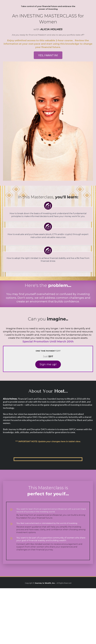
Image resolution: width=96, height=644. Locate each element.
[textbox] (48, 319)
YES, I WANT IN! (48, 55)
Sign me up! (48, 364)
